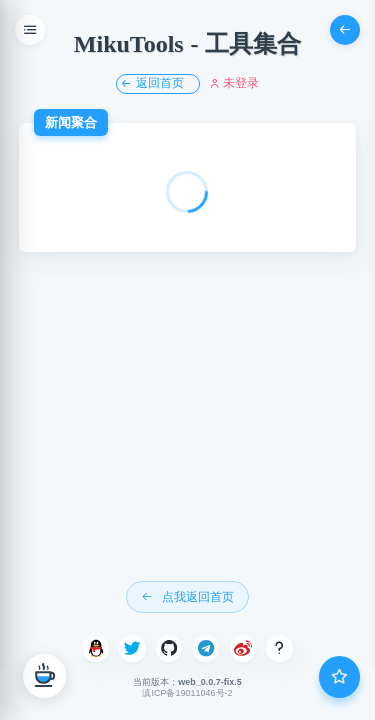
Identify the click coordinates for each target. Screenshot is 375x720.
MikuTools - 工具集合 (187, 44)
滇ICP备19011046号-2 (187, 693)
